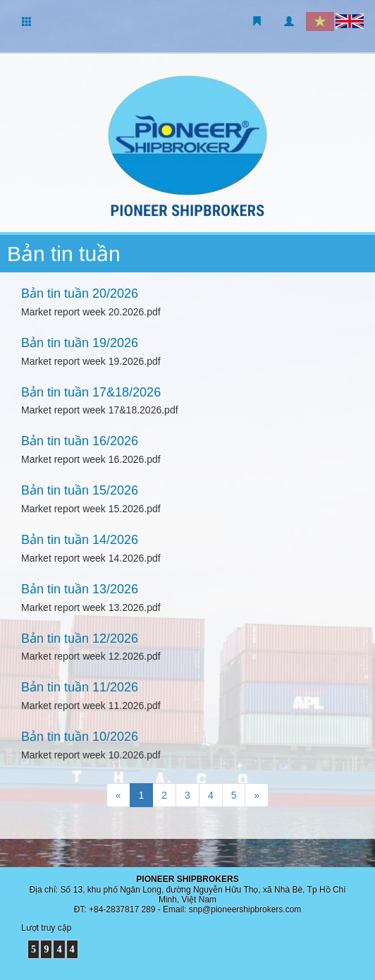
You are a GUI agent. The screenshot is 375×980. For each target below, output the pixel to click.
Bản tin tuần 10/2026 (80, 737)
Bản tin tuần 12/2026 (80, 639)
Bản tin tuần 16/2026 (80, 441)
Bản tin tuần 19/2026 (80, 343)
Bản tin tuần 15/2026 (80, 490)
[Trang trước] (118, 795)
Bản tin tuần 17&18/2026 (91, 392)
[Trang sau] (257, 795)
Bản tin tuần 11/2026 (80, 687)
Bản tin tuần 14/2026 (80, 540)
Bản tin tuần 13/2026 (80, 589)
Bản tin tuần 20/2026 (80, 294)
